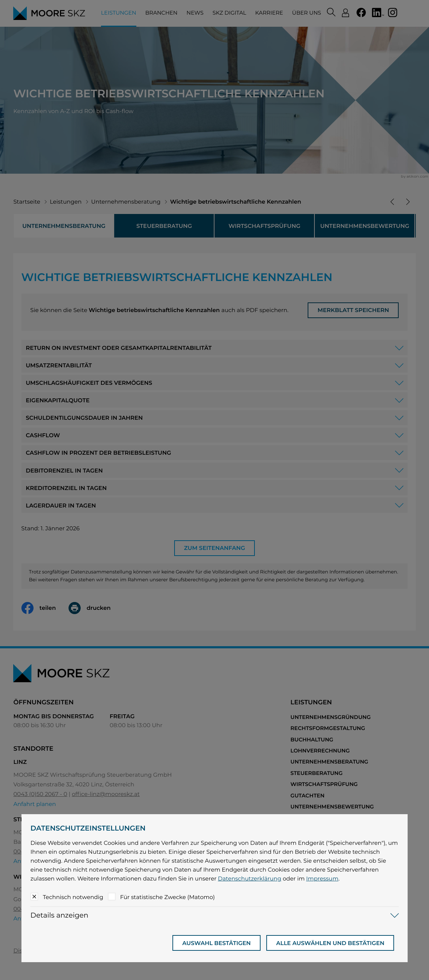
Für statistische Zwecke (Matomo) (167, 897)
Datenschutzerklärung (250, 879)
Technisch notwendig (73, 897)
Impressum (322, 879)
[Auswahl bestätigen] (217, 943)
